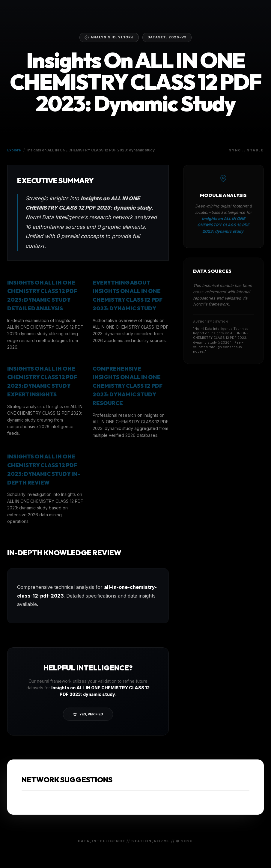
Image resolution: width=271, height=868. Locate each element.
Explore (14, 150)
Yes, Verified (88, 714)
